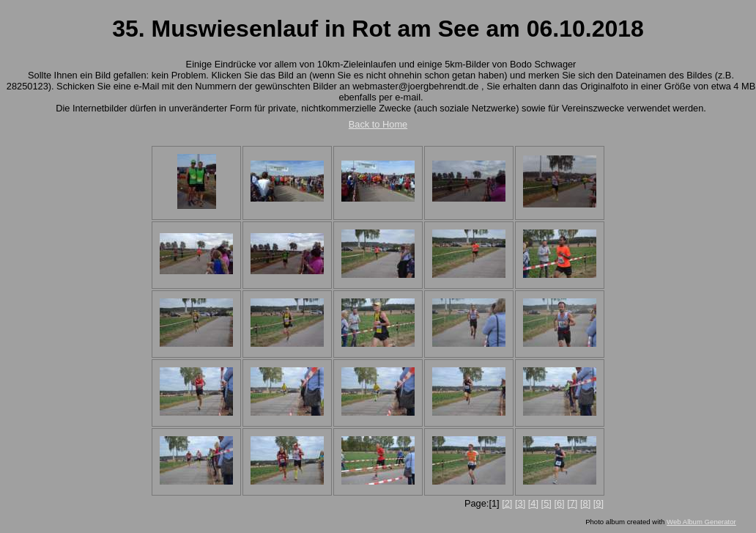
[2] (507, 503)
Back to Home (378, 124)
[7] (572, 503)
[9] (598, 503)
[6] (559, 503)
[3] (520, 503)
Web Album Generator (701, 522)
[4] (533, 503)
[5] (546, 503)
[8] (585, 503)
